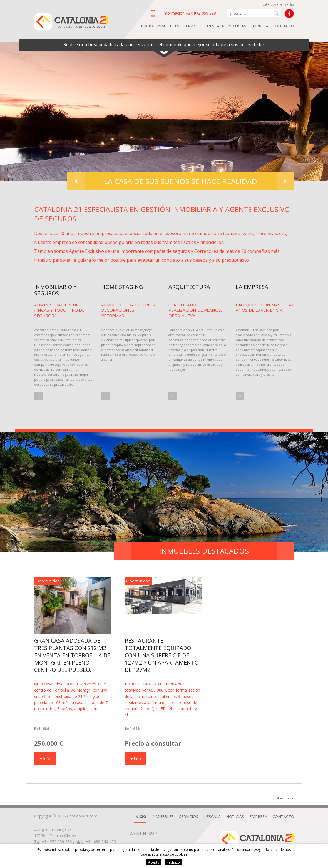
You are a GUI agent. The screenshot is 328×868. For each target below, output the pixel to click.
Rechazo (173, 862)
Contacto (283, 26)
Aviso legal (286, 798)
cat (265, 4)
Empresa (259, 26)
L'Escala (215, 26)
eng (283, 4)
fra (292, 4)
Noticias (237, 26)
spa (274, 4)
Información (174, 13)
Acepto (154, 862)
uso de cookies (175, 854)
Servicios (193, 26)
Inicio (147, 26)
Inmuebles (168, 26)
